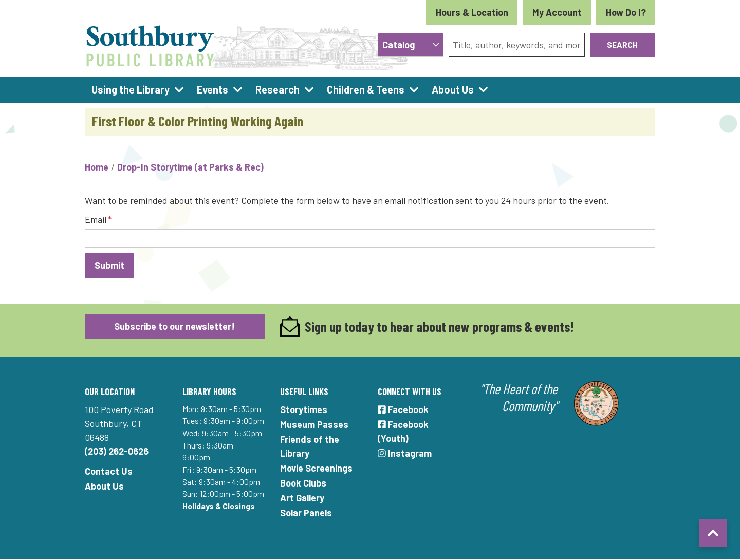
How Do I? (626, 12)
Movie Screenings (316, 468)
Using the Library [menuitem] (131, 89)
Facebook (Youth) (403, 431)
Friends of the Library (310, 446)
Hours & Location (472, 12)
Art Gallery (302, 498)
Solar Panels (306, 513)
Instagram (405, 453)
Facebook (403, 409)
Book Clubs (303, 483)
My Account (557, 12)
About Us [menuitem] (453, 89)
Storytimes (304, 409)
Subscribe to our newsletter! (174, 326)
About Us (104, 486)
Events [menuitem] (212, 89)
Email (96, 219)
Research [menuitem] (277, 89)
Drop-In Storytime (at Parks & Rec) (190, 167)
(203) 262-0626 (117, 451)
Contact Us (109, 471)
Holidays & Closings (219, 506)
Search (622, 44)
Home (97, 167)
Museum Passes (314, 424)
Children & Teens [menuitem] (366, 89)
